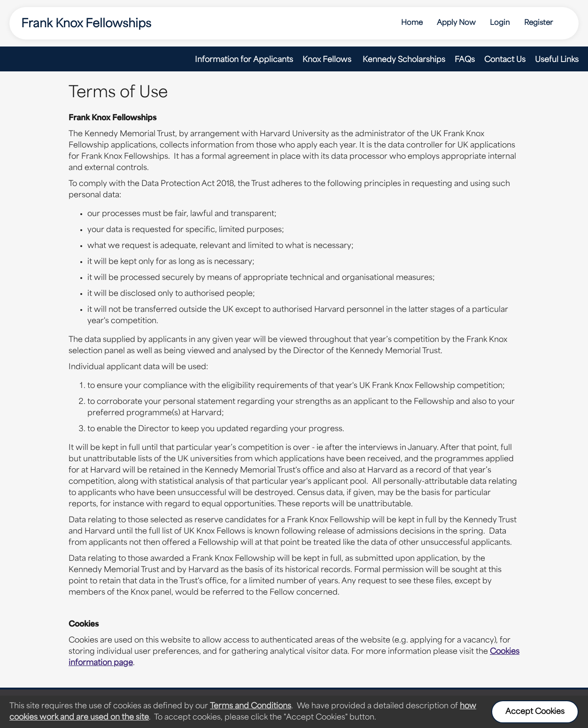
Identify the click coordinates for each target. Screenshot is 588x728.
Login (500, 23)
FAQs (465, 60)
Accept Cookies (535, 712)
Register (538, 23)
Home (412, 23)
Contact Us (505, 60)
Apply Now (456, 23)
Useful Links (557, 60)
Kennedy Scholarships (404, 60)
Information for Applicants (244, 60)
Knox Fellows (328, 60)
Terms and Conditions (251, 706)
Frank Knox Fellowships (86, 24)
